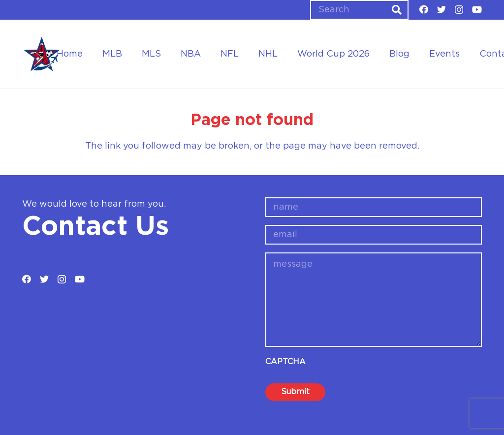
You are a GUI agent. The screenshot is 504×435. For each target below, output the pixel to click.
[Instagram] (459, 10)
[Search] (359, 10)
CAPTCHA (285, 362)
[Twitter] (441, 9)
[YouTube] (477, 9)
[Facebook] (424, 9)
